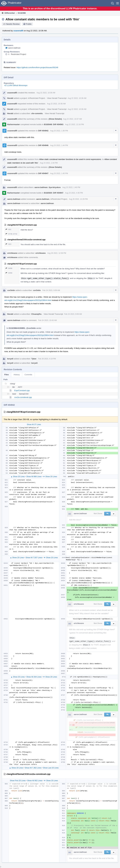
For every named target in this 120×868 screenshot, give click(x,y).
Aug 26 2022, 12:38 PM (57, 253)
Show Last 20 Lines (51, 768)
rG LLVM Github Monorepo (16, 85)
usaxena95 (18, 31)
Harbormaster (13, 124)
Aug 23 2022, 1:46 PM (71, 187)
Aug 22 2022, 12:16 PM (74, 124)
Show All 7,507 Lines (34, 558)
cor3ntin (11, 290)
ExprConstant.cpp (22, 390)
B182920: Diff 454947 (54, 193)
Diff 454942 (43, 131)
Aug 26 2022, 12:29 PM (78, 199)
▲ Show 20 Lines (18, 477)
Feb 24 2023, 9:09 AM (51, 290)
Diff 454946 (43, 145)
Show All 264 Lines (34, 677)
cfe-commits (37, 113)
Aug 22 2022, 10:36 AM (46, 93)
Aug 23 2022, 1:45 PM (59, 173)
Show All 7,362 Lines (33, 768)
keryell (10, 359)
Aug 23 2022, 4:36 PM (74, 193)
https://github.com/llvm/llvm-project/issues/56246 (37, 67)
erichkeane (12, 253)
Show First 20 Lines (18, 781)
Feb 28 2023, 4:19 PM (47, 359)
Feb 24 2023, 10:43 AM (47, 320)
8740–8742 (11, 234)
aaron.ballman (14, 48)
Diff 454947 (43, 173)
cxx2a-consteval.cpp (23, 397)
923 (8, 244)
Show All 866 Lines (34, 477)
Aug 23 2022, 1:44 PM (59, 145)
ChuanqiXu (36, 314)
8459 (9, 273)
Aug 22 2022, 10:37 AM (72, 119)
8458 (9, 268)
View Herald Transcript (57, 98)
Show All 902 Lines (35, 781)
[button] (118, 3)
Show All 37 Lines (34, 425)
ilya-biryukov (55, 187)
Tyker (34, 359)
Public (29, 24)
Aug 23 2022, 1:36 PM (59, 131)
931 (8, 229)
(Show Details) (55, 119)
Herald (10, 98)
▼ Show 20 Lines (50, 477)
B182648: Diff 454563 (54, 124)
